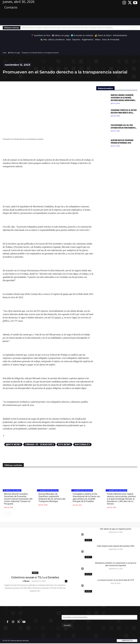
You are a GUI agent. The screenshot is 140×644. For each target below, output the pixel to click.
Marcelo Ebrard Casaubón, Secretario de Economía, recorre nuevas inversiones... (123, 98)
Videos (35, 573)
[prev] (131, 28)
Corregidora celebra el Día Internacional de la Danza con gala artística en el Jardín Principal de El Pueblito (86, 498)
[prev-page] (4, 514)
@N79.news (13, 444)
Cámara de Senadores (39, 444)
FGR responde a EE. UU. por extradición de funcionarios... (124, 126)
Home (5, 53)
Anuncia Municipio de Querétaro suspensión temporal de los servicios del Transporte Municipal (52, 498)
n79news (26, 581)
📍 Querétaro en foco (48, 490)
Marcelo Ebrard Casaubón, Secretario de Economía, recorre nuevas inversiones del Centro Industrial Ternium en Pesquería (68, 28)
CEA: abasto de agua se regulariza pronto (116, 529)
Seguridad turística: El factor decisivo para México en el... (124, 111)
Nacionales (82, 444)
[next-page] (9, 514)
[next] (136, 28)
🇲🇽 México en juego (14, 53)
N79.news (64, 444)
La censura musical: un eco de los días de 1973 (116, 580)
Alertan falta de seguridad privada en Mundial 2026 (122, 141)
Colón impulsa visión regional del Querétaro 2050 (116, 546)
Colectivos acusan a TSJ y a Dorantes (35, 577)
